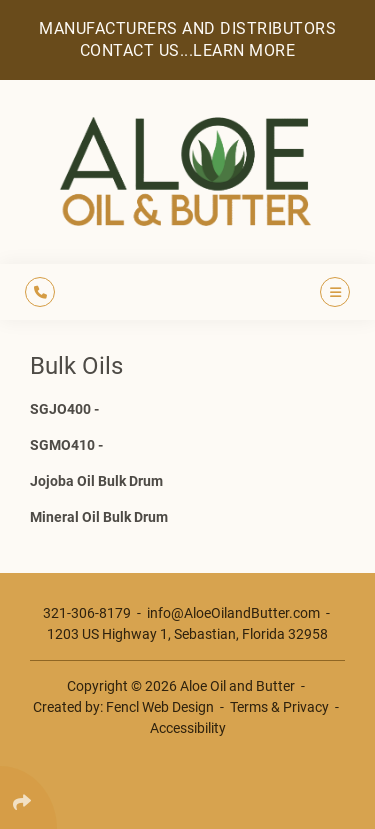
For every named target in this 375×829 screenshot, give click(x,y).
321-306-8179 (87, 613)
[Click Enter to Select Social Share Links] (28, 797)
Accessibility (188, 728)
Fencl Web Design (160, 707)
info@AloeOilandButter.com (233, 613)
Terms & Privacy (279, 707)
